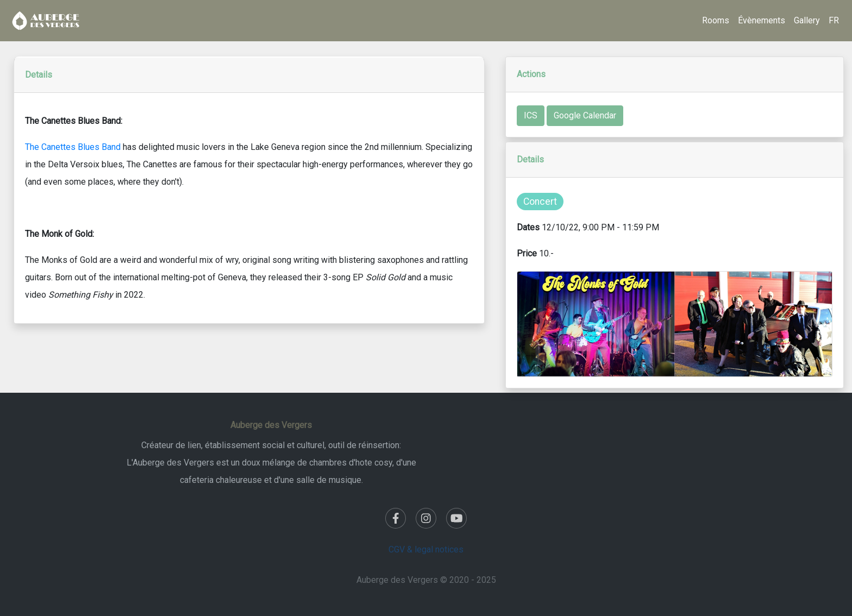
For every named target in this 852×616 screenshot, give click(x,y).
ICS (531, 115)
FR (834, 20)
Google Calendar (585, 115)
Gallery (807, 20)
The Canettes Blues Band (73, 147)
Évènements (762, 20)
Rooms (716, 20)
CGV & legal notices (426, 549)
